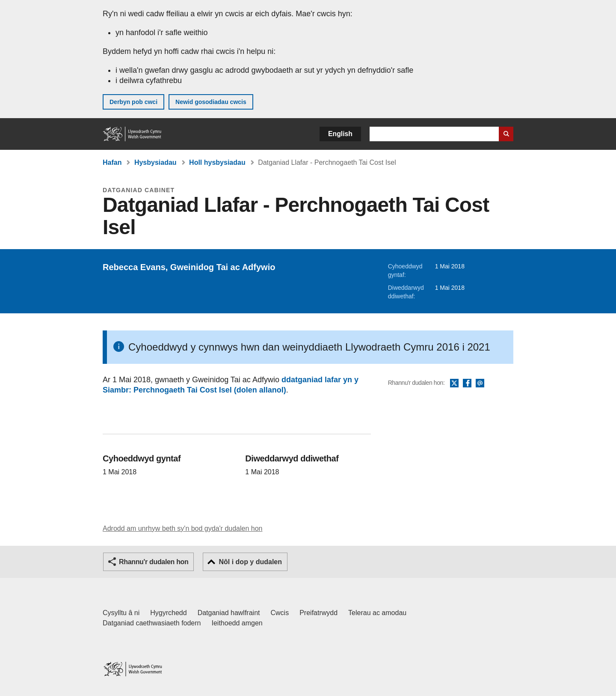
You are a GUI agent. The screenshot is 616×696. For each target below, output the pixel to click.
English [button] (340, 134)
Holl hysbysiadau (217, 162)
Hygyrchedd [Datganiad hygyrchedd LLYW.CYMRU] (168, 613)
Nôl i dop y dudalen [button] (250, 562)
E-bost (480, 384)
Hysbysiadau (155, 162)
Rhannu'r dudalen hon (154, 562)
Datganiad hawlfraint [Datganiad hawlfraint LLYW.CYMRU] (229, 613)
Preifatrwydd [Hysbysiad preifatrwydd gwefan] (318, 613)
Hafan (112, 162)
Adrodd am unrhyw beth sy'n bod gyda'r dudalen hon (182, 528)
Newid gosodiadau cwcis (211, 102)
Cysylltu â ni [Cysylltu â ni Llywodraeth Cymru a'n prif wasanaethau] (121, 613)
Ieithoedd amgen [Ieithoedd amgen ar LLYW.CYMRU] (237, 623)
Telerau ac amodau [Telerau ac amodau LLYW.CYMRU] (377, 613)
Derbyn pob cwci (133, 102)
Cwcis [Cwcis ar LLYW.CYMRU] (280, 613)
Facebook (467, 384)
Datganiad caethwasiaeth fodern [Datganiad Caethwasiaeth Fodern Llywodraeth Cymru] (152, 623)
